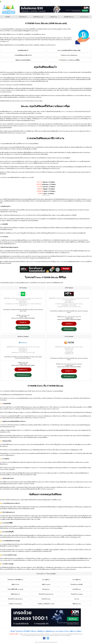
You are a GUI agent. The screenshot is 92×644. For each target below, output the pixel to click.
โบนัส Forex (50, 2)
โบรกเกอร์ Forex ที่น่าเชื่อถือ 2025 (39, 2)
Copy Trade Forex (84, 17)
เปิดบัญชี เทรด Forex (69, 17)
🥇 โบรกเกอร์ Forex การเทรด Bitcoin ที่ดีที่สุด (69, 60)
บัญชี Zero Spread (46, 584)
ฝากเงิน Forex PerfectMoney (15, 604)
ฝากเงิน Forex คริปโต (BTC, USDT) (46, 604)
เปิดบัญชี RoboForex (23, 370)
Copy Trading (59, 631)
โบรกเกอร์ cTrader (46, 599)
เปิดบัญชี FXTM (69, 371)
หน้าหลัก (8, 17)
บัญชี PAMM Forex (15, 594)
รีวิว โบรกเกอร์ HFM (69, 329)
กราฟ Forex (90, 2)
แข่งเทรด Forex (54, 17)
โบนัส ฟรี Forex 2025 (38, 17)
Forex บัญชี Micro (77, 580)
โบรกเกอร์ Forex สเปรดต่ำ (77, 584)
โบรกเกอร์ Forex (23, 17)
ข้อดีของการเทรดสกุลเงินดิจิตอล (23, 60)
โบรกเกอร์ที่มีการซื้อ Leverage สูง (15, 589)
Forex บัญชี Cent (46, 580)
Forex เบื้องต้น (77, 2)
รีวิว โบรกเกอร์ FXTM (69, 376)
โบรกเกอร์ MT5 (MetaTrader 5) (15, 599)
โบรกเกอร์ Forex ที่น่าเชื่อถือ (23, 631)
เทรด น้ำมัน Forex (77, 589)
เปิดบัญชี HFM (69, 324)
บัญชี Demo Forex (64, 2)
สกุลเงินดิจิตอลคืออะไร (23, 50)
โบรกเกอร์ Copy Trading (77, 594)
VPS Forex (71, 2)
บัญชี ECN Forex (15, 584)
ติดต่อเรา (79, 631)
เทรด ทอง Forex (46, 589)
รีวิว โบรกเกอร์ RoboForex (23, 375)
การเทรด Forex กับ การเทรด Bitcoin (69, 55)
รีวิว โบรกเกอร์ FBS (23, 328)
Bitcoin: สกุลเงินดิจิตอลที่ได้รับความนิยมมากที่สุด (69, 50)
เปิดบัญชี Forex (56, 2)
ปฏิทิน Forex (84, 2)
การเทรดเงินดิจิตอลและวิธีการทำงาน (23, 55)
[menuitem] (8, 17)
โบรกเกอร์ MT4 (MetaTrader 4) (46, 594)
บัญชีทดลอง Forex (50, 631)
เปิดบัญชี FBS (23, 322)
